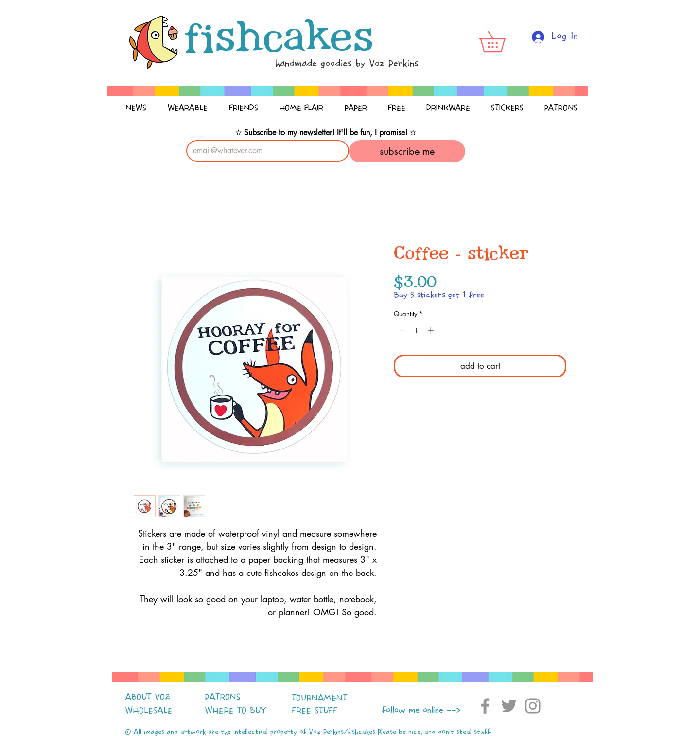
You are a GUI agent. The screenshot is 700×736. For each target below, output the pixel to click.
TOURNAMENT (319, 698)
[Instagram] (533, 706)
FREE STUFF (315, 711)
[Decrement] (401, 330)
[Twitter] (509, 706)
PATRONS (223, 697)
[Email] (265, 151)
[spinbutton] (416, 330)
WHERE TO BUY (236, 711)
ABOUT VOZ (148, 697)
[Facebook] (485, 706)
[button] (503, 41)
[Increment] (432, 330)
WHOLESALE (149, 711)
